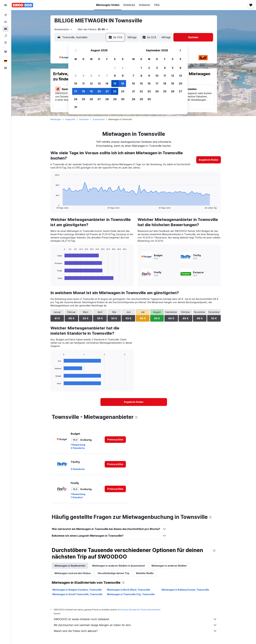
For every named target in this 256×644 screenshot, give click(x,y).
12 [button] (91, 84)
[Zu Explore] (6, 42)
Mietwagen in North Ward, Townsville (128, 590)
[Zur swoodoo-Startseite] (22, 5)
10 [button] (76, 84)
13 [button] (99, 84)
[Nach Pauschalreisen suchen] (6, 36)
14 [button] (107, 84)
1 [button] (115, 68)
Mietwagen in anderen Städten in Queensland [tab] (118, 566)
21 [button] (107, 91)
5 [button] (91, 76)
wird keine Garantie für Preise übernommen (139, 610)
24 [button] (76, 99)
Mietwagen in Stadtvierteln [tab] (70, 566)
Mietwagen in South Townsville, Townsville (77, 594)
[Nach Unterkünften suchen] (6, 22)
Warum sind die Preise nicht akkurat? (135, 631)
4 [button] (84, 76)
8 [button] (115, 76)
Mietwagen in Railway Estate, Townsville (185, 590)
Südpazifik (70, 119)
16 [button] (123, 84)
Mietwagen (56, 119)
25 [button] (83, 99)
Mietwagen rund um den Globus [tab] (73, 573)
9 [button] (123, 76)
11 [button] (83, 84)
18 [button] (83, 91)
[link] (209, 160)
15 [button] (115, 84)
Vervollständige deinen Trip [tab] (113, 573)
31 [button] (76, 107)
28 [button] (107, 99)
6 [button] (99, 76)
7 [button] (107, 76)
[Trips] (6, 52)
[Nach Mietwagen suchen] (6, 29)
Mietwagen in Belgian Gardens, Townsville (77, 590)
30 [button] (123, 99)
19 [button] (91, 91)
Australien (84, 119)
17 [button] (76, 91)
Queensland (99, 119)
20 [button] (99, 91)
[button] (6, 5)
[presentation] (136, 417)
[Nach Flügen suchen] (6, 15)
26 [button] (91, 99)
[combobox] (64, 29)
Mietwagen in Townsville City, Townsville (131, 594)
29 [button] (115, 99)
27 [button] (99, 99)
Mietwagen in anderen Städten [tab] (169, 566)
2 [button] (123, 68)
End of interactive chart (53, 206)
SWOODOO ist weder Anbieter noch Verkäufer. (135, 619)
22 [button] (115, 91)
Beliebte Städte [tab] (145, 573)
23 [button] (123, 91)
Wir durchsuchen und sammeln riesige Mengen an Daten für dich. (135, 625)
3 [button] (76, 76)
